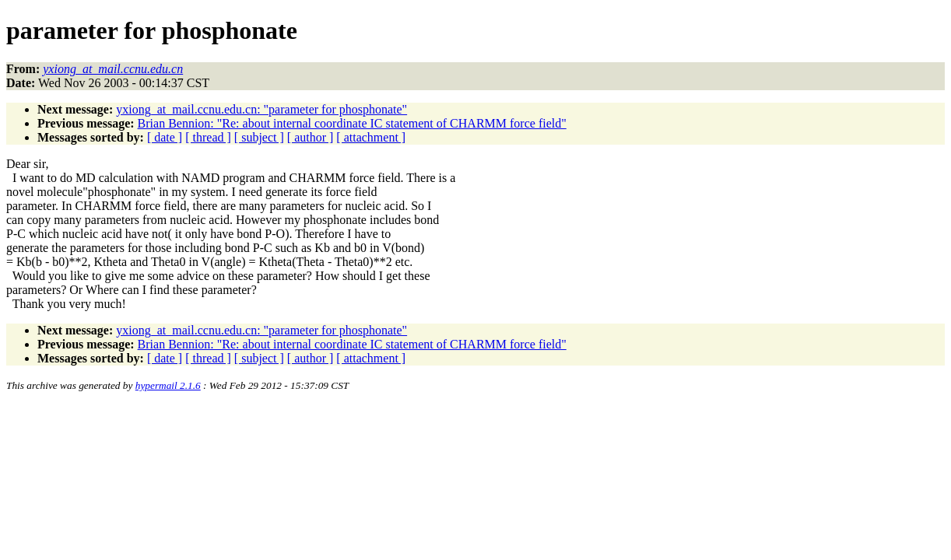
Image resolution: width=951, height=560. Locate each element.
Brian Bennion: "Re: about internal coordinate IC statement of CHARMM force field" (352, 123)
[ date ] (165, 137)
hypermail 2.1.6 (168, 385)
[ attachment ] (371, 137)
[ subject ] (259, 137)
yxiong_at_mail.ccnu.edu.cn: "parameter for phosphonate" (261, 109)
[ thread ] (208, 137)
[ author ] (311, 137)
